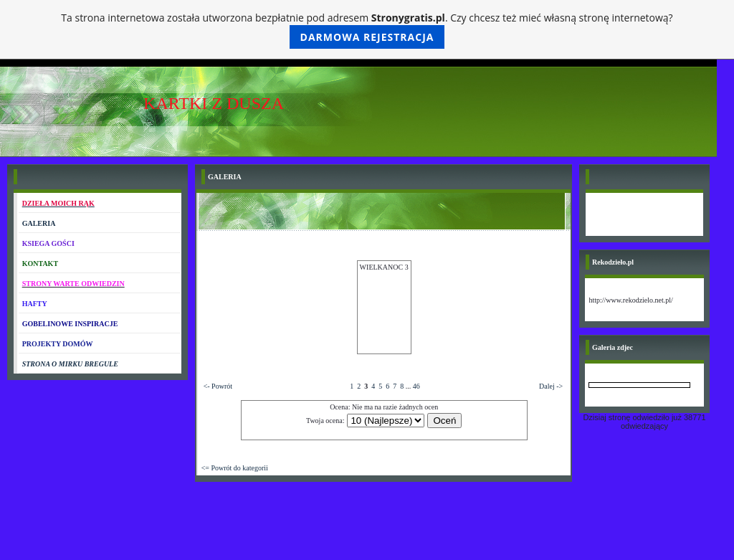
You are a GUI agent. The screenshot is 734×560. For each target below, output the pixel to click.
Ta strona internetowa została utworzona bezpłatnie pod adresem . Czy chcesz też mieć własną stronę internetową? (367, 30)
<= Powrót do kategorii (235, 468)
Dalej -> (551, 386)
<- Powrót (218, 386)
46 (416, 386)
